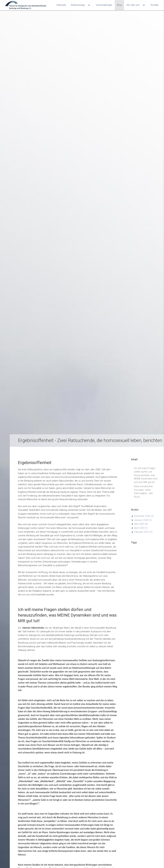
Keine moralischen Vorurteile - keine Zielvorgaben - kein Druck (143, 487)
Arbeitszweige (81, 5)
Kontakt (154, 5)
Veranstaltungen (104, 5)
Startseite (61, 5)
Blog (119, 5)
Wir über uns (136, 5)
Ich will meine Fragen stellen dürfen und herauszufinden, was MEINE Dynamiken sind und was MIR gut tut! (146, 469)
